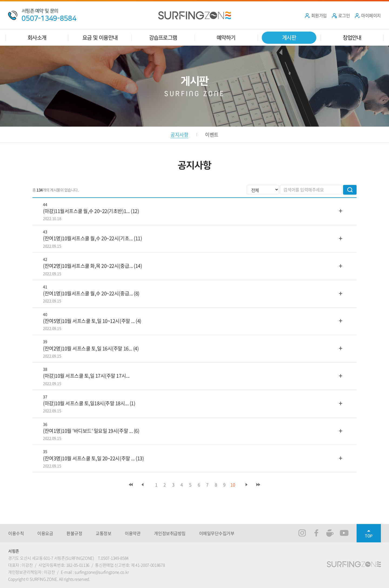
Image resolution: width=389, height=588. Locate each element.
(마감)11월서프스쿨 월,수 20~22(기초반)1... (86, 211)
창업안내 (352, 38)
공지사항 (179, 135)
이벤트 (212, 135)
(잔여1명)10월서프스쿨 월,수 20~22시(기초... (88, 238)
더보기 (341, 211)
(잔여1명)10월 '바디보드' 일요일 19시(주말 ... (88, 431)
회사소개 (37, 38)
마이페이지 (368, 15)
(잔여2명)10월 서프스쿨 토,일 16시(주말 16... (88, 348)
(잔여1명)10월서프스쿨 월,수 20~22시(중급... (88, 293)
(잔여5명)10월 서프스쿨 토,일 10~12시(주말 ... (89, 321)
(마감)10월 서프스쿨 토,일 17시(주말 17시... (86, 376)
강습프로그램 (163, 38)
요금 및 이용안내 (100, 38)
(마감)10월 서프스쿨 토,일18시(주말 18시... (86, 403)
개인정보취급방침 (170, 533)
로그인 (341, 15)
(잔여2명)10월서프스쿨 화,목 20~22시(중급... (88, 266)
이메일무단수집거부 (217, 533)
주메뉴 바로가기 (0, 0)
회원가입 (316, 15)
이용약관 (133, 533)
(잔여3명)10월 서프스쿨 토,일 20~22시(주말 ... (89, 458)
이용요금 (45, 533)
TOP (369, 536)
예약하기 (226, 38)
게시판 (289, 38)
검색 (350, 190)
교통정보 (103, 533)
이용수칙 (16, 533)
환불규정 (74, 533)
